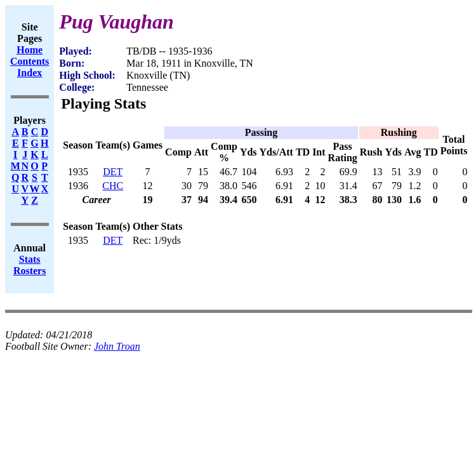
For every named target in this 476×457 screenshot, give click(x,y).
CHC (113, 186)
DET (113, 172)
